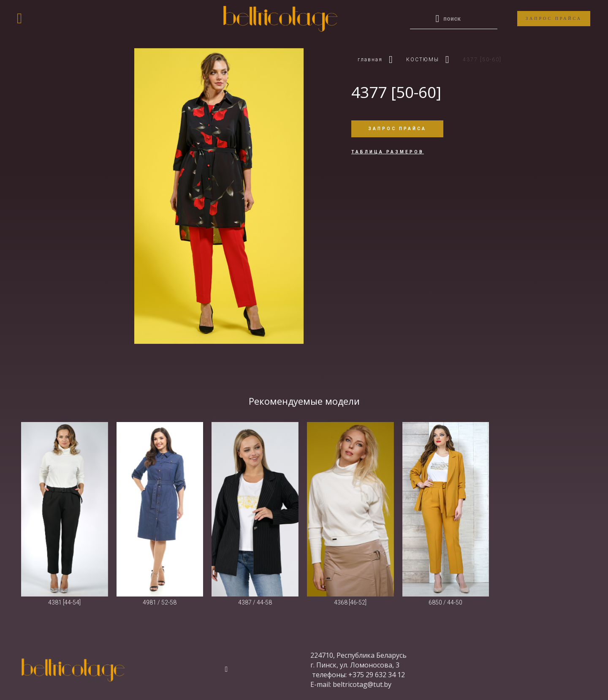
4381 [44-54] (64, 602)
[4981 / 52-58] (160, 509)
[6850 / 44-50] (446, 509)
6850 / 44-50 (445, 602)
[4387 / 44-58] (255, 509)
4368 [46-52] (350, 602)
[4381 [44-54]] (65, 509)
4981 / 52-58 (160, 602)
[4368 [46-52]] (350, 509)
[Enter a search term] (460, 19)
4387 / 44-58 (255, 602)
